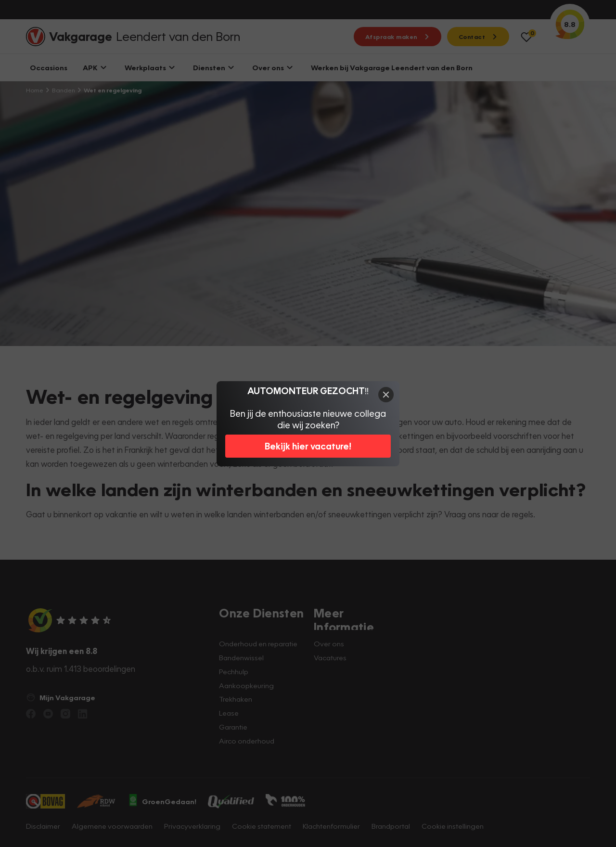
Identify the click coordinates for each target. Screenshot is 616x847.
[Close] (386, 395)
